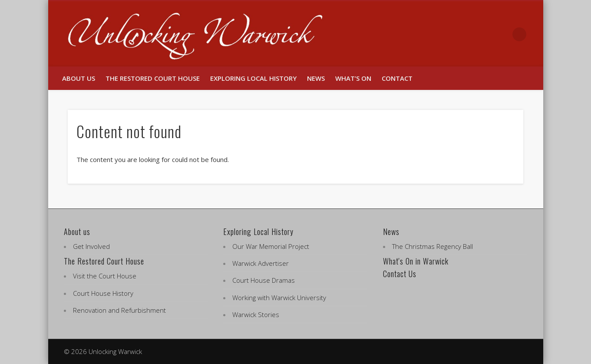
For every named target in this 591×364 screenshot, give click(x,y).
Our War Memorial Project (271, 246)
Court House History (103, 293)
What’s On (353, 78)
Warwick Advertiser (261, 263)
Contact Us (400, 274)
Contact (397, 78)
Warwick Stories (256, 314)
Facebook (483, 34)
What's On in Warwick (416, 261)
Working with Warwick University (279, 298)
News (316, 78)
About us (79, 78)
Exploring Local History (253, 78)
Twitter (502, 34)
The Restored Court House (153, 78)
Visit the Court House (105, 276)
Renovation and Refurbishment (119, 310)
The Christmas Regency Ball (433, 246)
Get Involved (91, 246)
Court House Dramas (264, 280)
